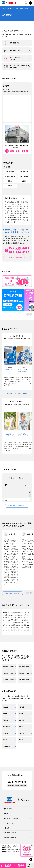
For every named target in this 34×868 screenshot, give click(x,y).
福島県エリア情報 (24, 680)
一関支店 (22, 714)
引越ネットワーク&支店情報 (11, 9)
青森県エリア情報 (8, 667)
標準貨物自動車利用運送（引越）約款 (12, 850)
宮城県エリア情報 (24, 673)
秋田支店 (6, 720)
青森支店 (6, 707)
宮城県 (21, 9)
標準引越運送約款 (6, 848)
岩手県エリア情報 (24, 667)
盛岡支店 (6, 714)
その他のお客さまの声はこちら (13, 593)
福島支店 (6, 740)
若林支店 (22, 727)
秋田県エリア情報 (8, 673)
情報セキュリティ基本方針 (19, 846)
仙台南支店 (6, 727)
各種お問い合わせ (6, 852)
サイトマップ (16, 852)
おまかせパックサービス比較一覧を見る (17, 393)
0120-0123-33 (19, 782)
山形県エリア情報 (8, 680)
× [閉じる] (32, 845)
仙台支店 (22, 720)
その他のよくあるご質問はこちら (17, 506)
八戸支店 (22, 707)
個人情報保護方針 (6, 846)
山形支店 (6, 733)
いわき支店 (6, 746)
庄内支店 (22, 733)
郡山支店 (22, 740)
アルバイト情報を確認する (17, 257)
